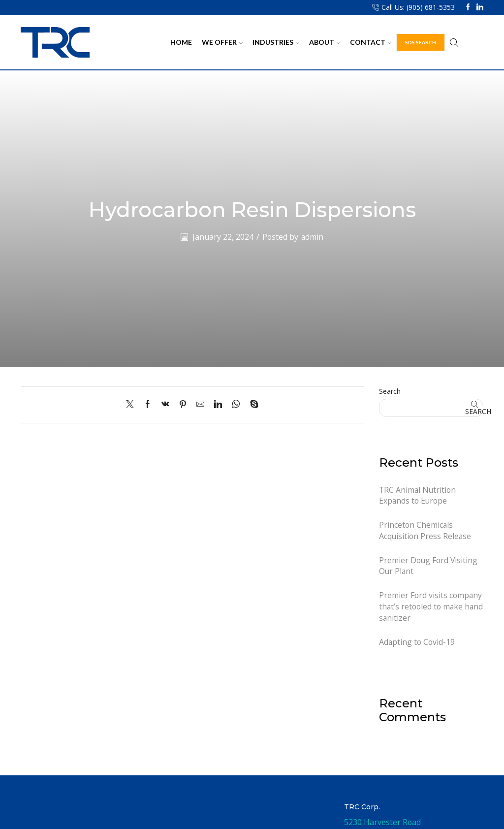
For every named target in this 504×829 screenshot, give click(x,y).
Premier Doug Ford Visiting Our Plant (429, 566)
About (325, 42)
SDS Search (421, 42)
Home (181, 42)
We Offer (222, 42)
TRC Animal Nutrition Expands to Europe (418, 495)
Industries (276, 42)
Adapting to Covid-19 (417, 642)
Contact (371, 42)
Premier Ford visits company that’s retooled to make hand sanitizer (431, 607)
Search (390, 391)
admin (313, 237)
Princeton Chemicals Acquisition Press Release (425, 531)
